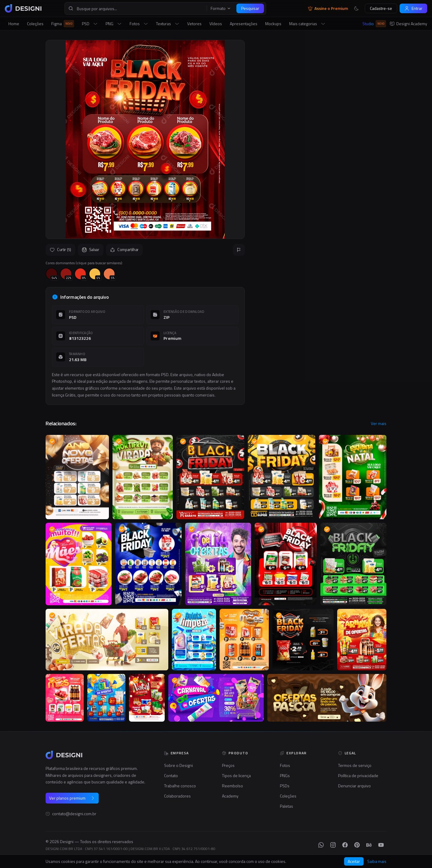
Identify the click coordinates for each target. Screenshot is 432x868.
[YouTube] (381, 845)
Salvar (91, 250)
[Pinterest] (357, 845)
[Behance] (369, 845)
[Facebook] (345, 845)
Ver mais (379, 424)
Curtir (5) (60, 250)
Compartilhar (124, 250)
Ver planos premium (72, 798)
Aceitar (354, 861)
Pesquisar (250, 8)
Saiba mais (377, 861)
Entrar (413, 8)
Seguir (372, 188)
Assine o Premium (328, 8)
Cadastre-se (381, 8)
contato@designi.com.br (74, 814)
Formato (221, 8)
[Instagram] (333, 845)
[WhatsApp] (321, 845)
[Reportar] (239, 250)
